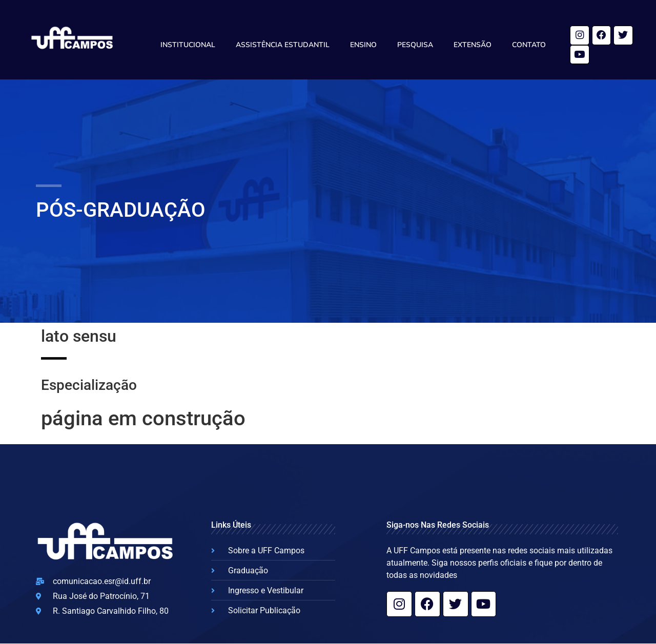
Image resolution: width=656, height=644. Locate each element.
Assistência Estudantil (283, 45)
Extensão (473, 45)
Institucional (188, 45)
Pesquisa (415, 45)
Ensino (363, 45)
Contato (529, 45)
